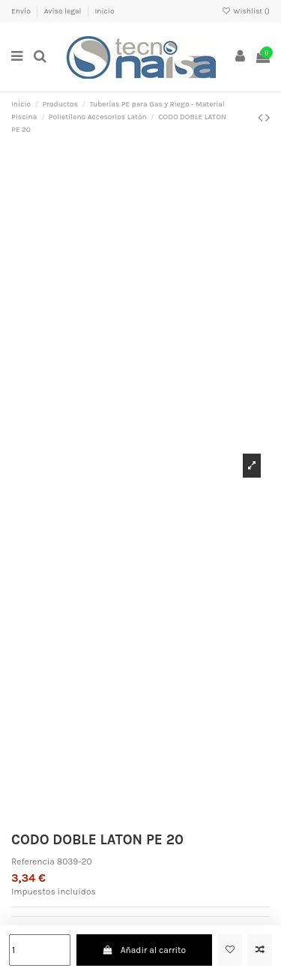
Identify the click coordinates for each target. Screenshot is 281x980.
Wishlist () (246, 11)
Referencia (33, 862)
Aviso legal (64, 11)
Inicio (104, 11)
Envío (22, 11)
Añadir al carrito (144, 950)
